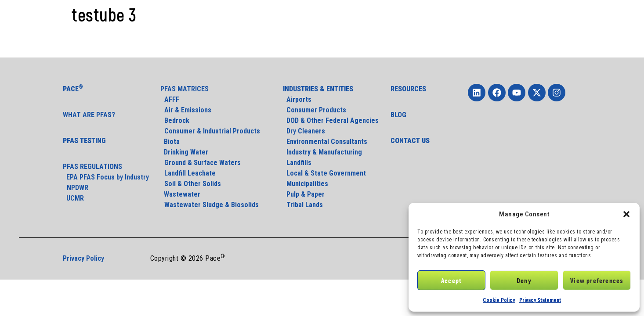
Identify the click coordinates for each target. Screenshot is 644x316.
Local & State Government (324, 173)
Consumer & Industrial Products (212, 131)
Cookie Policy (499, 300)
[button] (626, 214)
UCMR (73, 198)
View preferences (597, 280)
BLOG (398, 115)
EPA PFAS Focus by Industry (106, 177)
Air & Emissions (188, 110)
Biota (171, 142)
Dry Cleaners (304, 131)
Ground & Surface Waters (203, 163)
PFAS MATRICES (185, 89)
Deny (524, 280)
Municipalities (306, 184)
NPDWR (78, 188)
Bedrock (177, 120)
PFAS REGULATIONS (92, 167)
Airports (297, 99)
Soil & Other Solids (193, 184)
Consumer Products (315, 110)
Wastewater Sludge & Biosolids (212, 205)
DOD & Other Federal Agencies (331, 120)
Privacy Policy (83, 258)
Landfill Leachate (190, 173)
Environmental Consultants (325, 142)
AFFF (172, 99)
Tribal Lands (303, 205)
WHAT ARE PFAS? (89, 115)
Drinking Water (184, 152)
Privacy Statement (540, 300)
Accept (451, 280)
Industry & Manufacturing (322, 152)
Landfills (297, 163)
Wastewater (180, 194)
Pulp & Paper (304, 194)
